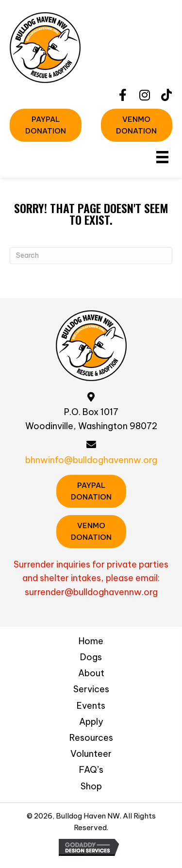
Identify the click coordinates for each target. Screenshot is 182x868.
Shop (91, 786)
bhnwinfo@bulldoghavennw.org (91, 460)
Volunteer (91, 754)
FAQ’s (91, 770)
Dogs (91, 657)
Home (91, 641)
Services (91, 689)
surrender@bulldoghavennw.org (91, 592)
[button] (123, 95)
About (91, 673)
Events (91, 706)
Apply (91, 722)
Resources (91, 738)
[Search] (91, 256)
